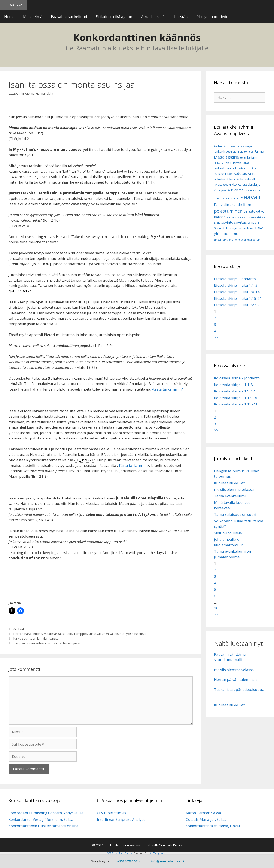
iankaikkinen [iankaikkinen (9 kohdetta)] (222, 168)
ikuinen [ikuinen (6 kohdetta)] (253, 168)
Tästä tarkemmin (133, 465)
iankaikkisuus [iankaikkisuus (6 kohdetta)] (240, 168)
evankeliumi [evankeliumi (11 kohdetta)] (249, 157)
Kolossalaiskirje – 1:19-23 (236, 404)
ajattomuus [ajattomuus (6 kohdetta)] (247, 152)
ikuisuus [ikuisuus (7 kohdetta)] (219, 174)
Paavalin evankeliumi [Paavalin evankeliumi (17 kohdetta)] (233, 205)
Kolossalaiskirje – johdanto (237, 378)
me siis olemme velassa (234, 489)
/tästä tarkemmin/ (167, 389)
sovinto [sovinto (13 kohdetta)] (227, 222)
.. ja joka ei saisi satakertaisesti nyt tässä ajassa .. (48, 643)
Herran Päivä (22, 634)
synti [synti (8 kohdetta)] (235, 228)
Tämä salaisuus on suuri (235, 514)
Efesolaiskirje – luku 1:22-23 (238, 305)
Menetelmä (33, 17)
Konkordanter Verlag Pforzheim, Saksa (41, 819)
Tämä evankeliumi (230, 496)
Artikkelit (19, 629)
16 (216, 608)
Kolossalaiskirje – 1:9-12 (235, 391)
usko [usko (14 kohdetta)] (259, 228)
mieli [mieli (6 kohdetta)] (236, 198)
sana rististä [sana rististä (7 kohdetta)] (258, 217)
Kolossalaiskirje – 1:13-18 (236, 398)
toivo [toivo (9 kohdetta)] (251, 228)
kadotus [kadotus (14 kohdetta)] (240, 173)
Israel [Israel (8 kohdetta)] (229, 174)
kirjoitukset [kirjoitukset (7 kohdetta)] (221, 185)
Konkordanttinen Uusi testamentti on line (43, 826)
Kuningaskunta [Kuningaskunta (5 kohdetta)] (222, 190)
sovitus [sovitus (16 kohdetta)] (240, 222)
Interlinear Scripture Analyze (121, 819)
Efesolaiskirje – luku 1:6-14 (237, 292)
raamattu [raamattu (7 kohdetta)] (232, 217)
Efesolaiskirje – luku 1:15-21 (238, 298)
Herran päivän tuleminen (235, 679)
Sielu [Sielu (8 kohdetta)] (217, 223)
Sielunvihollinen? (228, 533)
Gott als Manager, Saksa (206, 819)
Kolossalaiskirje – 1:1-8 (233, 385)
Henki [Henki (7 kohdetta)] (227, 163)
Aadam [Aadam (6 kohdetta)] (218, 146)
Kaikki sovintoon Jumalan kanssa (36, 638)
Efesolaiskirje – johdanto (235, 279)
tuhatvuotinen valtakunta (107, 634)
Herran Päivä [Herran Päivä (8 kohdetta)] (240, 163)
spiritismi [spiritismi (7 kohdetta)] (253, 223)
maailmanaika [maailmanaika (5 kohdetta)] (252, 190)
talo (69, 634)
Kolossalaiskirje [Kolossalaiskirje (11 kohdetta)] (249, 184)
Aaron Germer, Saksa (203, 813)
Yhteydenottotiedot (213, 17)
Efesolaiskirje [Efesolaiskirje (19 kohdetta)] (227, 157)
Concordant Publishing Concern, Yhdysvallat (46, 813)
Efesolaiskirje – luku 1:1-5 (236, 285)
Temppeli (80, 634)
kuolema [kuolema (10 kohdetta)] (237, 190)
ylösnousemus (136, 634)
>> (216, 337)
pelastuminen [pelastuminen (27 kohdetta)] (228, 211)
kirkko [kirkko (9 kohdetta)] (233, 184)
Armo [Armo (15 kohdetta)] (259, 151)
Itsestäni (181, 17)
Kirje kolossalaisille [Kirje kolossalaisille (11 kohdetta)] (243, 179)
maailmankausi (54, 634)
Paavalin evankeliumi (69, 17)
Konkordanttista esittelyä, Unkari (214, 826)
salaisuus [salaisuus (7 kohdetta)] (244, 217)
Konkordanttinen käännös (137, 37)
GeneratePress (170, 845)
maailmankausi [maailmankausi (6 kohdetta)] (223, 198)
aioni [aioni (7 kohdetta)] (236, 152)
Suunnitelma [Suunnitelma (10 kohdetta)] (223, 228)
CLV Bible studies (112, 813)
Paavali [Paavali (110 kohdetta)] (250, 197)
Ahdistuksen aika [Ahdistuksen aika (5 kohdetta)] (233, 146)
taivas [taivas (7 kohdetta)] (243, 228)
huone (38, 634)
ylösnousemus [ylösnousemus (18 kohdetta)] (227, 234)
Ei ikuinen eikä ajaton (114, 17)
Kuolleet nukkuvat (229, 483)
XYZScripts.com (159, 853)
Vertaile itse (155, 17)
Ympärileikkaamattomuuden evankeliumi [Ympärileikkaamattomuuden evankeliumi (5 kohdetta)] (238, 240)
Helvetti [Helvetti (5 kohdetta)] (218, 163)
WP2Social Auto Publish (120, 853)
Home (9, 17)
